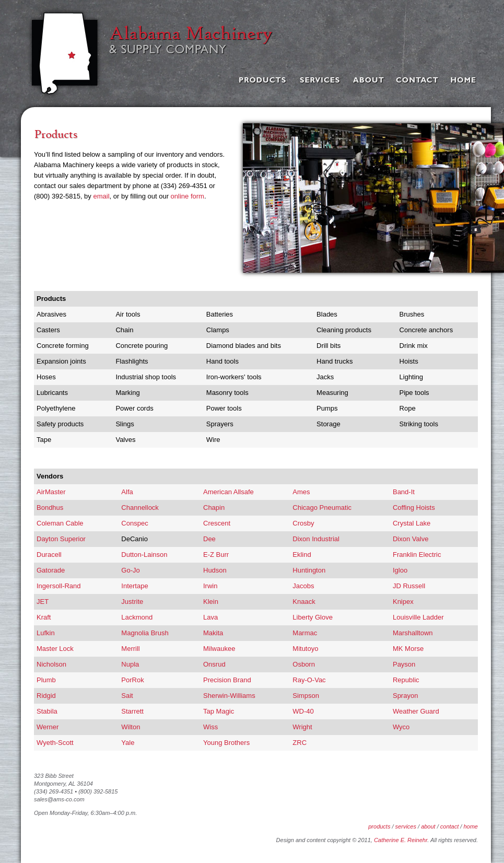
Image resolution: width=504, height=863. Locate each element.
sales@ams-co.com (59, 799)
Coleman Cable (60, 523)
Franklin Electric (417, 555)
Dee (209, 539)
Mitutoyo (305, 649)
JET (43, 602)
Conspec (134, 523)
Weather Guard (416, 711)
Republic (406, 680)
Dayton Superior (61, 539)
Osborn (304, 664)
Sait (127, 696)
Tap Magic (219, 711)
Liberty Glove (313, 617)
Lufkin (46, 633)
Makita (213, 633)
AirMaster (51, 492)
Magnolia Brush (145, 633)
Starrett (132, 711)
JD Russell (409, 586)
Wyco (401, 727)
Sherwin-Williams (229, 696)
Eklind (302, 555)
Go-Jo (130, 570)
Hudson (215, 570)
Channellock (140, 508)
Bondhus (50, 508)
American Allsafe (228, 492)
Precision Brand (227, 680)
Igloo (400, 570)
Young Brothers (226, 743)
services (406, 826)
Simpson (306, 696)
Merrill (130, 649)
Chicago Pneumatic (322, 508)
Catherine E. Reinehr (401, 840)
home (471, 826)
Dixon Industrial (316, 539)
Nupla (130, 664)
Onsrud (214, 664)
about (428, 826)
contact (449, 826)
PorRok (132, 680)
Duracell (49, 555)
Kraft (44, 617)
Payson (404, 664)
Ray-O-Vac (309, 680)
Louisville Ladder (418, 617)
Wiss (210, 727)
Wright (302, 727)
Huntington (309, 570)
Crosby (303, 523)
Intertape (134, 586)
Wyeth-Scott (55, 743)
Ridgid (46, 696)
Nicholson (51, 664)
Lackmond (137, 617)
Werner (48, 727)
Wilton (131, 727)
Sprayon (405, 696)
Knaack (304, 602)
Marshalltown (413, 633)
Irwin (210, 586)
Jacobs (303, 586)
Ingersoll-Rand (59, 586)
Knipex (403, 602)
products (379, 826)
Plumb (46, 680)
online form (187, 196)
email (101, 196)
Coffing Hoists (414, 508)
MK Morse (408, 649)
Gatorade (51, 570)
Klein (211, 602)
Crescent (217, 523)
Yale (128, 743)
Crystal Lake (412, 523)
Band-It (404, 492)
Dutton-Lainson (144, 555)
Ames (301, 492)
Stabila (47, 711)
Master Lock (55, 649)
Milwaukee (219, 649)
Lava (210, 617)
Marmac (305, 633)
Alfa (127, 492)
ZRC (300, 743)
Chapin (214, 508)
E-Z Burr (216, 555)
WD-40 (303, 711)
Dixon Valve (411, 539)
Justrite (132, 602)
